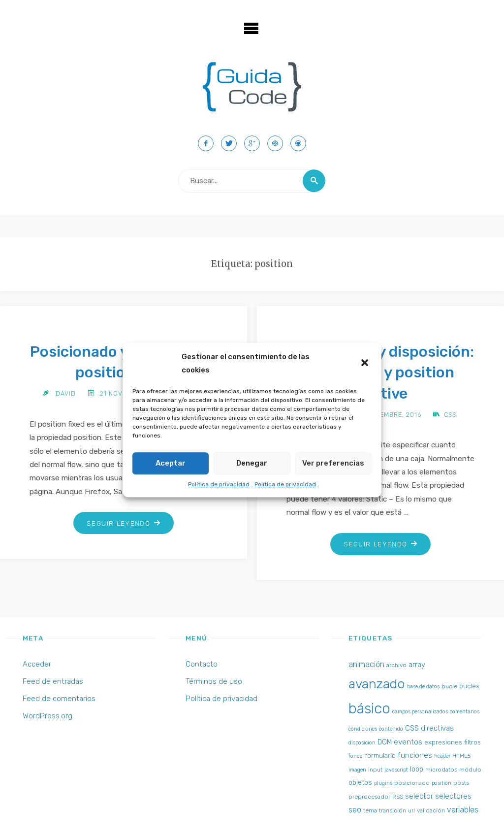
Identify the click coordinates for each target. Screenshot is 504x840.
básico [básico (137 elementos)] (369, 708)
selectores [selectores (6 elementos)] (453, 796)
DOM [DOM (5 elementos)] (385, 742)
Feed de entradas (53, 681)
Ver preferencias (333, 463)
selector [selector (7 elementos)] (419, 796)
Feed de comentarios (59, 699)
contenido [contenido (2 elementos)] (391, 729)
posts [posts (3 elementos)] (461, 783)
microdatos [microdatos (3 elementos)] (441, 770)
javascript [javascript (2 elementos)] (396, 770)
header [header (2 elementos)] (442, 756)
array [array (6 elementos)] (417, 665)
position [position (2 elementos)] (441, 783)
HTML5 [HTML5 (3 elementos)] (461, 756)
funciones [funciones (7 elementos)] (415, 755)
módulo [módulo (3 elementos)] (470, 770)
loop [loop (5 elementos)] (417, 769)
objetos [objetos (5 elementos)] (360, 783)
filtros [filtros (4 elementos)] (472, 742)
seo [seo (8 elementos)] (355, 810)
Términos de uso (214, 681)
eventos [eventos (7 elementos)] (408, 742)
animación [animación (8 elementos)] (366, 664)
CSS (450, 415)
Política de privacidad (219, 484)
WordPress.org (47, 716)
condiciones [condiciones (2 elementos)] (363, 729)
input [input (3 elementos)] (375, 770)
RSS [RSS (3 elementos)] (398, 797)
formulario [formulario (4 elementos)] (380, 756)
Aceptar (171, 463)
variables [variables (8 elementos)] (463, 810)
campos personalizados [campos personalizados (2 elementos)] (420, 712)
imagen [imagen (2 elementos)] (357, 770)
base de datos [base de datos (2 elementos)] (423, 687)
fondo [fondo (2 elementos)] (356, 756)
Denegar (252, 463)
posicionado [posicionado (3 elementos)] (412, 783)
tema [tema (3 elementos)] (370, 810)
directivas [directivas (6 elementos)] (437, 728)
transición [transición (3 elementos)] (393, 810)
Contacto (202, 664)
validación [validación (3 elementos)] (431, 810)
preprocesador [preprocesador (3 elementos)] (369, 797)
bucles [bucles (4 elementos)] (469, 686)
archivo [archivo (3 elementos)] (396, 665)
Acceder (37, 664)
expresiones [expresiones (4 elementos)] (443, 742)
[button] (366, 364)
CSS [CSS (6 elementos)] (412, 728)
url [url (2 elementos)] (411, 811)
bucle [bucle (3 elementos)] (449, 686)
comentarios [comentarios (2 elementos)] (465, 712)
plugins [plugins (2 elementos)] (383, 783)
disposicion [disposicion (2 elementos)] (362, 743)
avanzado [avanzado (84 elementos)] (377, 684)
